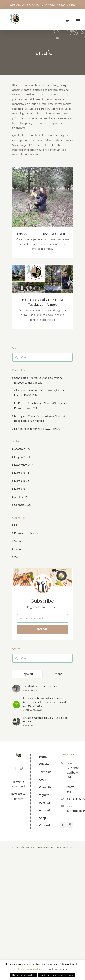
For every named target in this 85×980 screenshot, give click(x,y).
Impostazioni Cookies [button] (30, 969)
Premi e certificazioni (27, 533)
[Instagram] (21, 768)
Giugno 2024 (22, 457)
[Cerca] (17, 357)
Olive (17, 525)
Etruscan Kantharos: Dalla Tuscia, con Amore (42, 302)
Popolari (27, 674)
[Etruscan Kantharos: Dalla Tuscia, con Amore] (16, 720)
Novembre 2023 (24, 465)
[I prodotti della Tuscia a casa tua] (16, 687)
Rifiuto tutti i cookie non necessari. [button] (56, 975)
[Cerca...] (43, 357)
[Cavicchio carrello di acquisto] (67, 21)
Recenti (58, 674)
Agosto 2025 (22, 449)
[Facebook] (16, 768)
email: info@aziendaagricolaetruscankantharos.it (70, 808)
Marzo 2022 (22, 481)
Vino (17, 557)
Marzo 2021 (22, 489)
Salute (18, 541)
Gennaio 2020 (23, 505)
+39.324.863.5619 (70, 799)
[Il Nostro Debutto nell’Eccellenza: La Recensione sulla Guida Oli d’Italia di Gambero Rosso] (16, 702)
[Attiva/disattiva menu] (78, 21)
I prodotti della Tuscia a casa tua (43, 234)
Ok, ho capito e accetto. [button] (23, 975)
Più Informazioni (57, 969)
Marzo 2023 (22, 473)
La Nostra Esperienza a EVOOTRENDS (37, 429)
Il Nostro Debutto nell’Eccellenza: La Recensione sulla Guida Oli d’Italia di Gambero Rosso (44, 702)
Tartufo (19, 549)
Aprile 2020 (21, 497)
